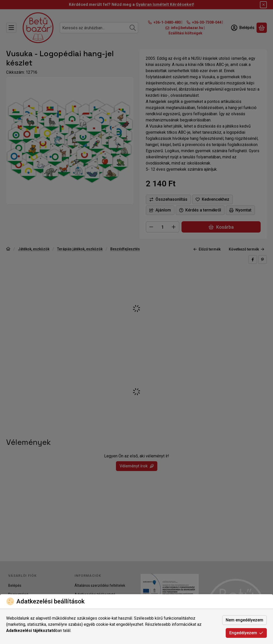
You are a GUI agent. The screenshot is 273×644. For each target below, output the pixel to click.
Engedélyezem (246, 633)
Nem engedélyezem (244, 620)
